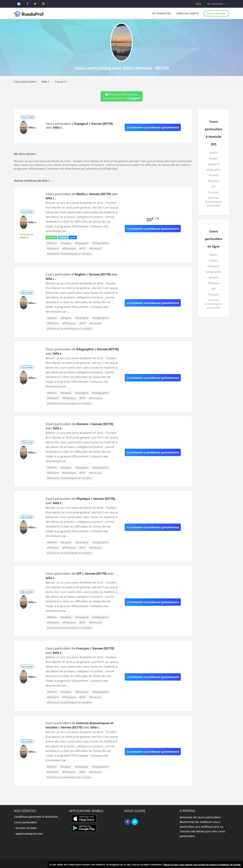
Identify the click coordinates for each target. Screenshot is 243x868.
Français (214, 192)
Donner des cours (216, 13)
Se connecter (161, 13)
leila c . (46, 82)
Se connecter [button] (217, 4)
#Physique (69, 248)
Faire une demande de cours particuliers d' (121, 96)
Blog (199, 4)
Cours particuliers (25, 82)
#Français (96, 248)
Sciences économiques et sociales (214, 202)
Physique (213, 181)
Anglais (213, 158)
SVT (214, 187)
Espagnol (213, 164)
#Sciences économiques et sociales (69, 254)
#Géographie (100, 243)
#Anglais (66, 243)
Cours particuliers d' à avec (79, 126)
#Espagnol (82, 243)
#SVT (83, 248)
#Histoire (53, 248)
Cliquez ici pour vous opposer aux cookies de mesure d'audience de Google (202, 865)
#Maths (52, 243)
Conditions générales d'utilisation (36, 817)
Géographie (214, 170)
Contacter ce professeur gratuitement (153, 127)
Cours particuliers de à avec (79, 725)
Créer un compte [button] (187, 13)
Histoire (214, 175)
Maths (214, 153)
